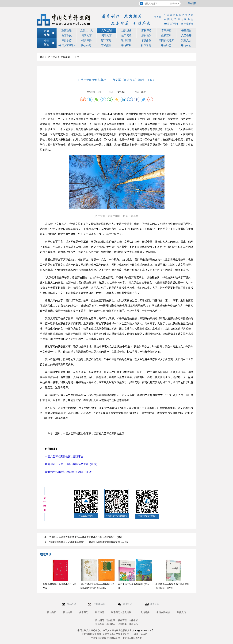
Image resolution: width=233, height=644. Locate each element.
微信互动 (128, 604)
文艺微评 (186, 35)
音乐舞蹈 (166, 30)
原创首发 (146, 35)
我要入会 (186, 40)
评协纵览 (66, 40)
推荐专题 (146, 45)
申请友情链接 (163, 612)
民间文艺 (87, 35)
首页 (42, 57)
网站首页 (52, 612)
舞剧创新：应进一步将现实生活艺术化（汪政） (72, 464)
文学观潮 (107, 30)
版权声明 (100, 612)
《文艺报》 (121, 92)
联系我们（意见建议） (122, 612)
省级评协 (86, 40)
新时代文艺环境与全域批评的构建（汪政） (69, 472)
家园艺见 (106, 40)
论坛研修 (126, 40)
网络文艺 (107, 35)
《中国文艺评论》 (66, 45)
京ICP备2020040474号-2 (144, 630)
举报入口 (181, 612)
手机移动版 (100, 604)
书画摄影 (186, 30)
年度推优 (146, 40)
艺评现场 (53, 57)
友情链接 (145, 612)
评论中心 (186, 45)
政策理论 (67, 30)
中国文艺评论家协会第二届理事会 (64, 457)
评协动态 (166, 45)
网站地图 (192, 3)
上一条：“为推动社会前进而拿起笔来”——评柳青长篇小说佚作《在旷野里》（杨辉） (82, 537)
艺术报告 (106, 45)
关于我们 (84, 612)
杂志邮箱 (187, 24)
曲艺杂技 (67, 35)
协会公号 (86, 45)
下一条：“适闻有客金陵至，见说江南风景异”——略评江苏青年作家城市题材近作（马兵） (84, 542)
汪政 (143, 92)
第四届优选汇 (166, 40)
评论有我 (126, 45)
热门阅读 (126, 35)
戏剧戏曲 (126, 30)
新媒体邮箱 (171, 24)
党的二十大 (87, 30)
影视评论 (146, 30)
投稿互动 (166, 35)
